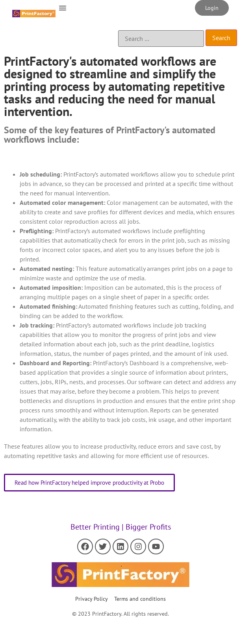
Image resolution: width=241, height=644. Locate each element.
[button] (63, 8)
